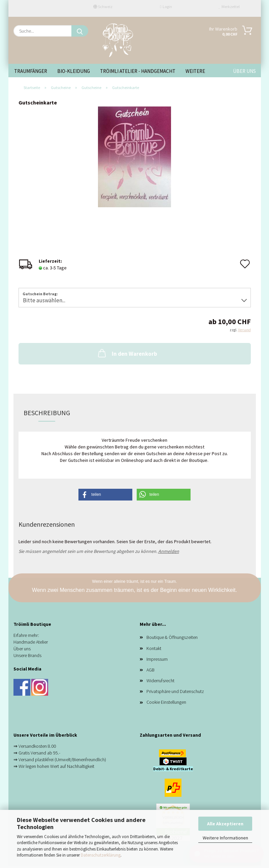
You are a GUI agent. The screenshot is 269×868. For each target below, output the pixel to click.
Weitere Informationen (225, 838)
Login (166, 7)
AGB (150, 670)
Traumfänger (31, 71)
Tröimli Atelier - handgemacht (138, 71)
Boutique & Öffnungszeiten (172, 637)
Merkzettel (229, 7)
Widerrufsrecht (160, 681)
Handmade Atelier (31, 642)
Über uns (22, 649)
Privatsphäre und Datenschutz (175, 691)
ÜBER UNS (244, 71)
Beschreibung (47, 413)
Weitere (195, 71)
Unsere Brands (27, 655)
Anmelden (169, 551)
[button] (105, 495)
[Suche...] (80, 31)
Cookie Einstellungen (166, 702)
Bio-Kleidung (74, 71)
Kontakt (154, 648)
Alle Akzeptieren (225, 824)
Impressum (157, 659)
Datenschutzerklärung (101, 855)
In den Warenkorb (127, 353)
